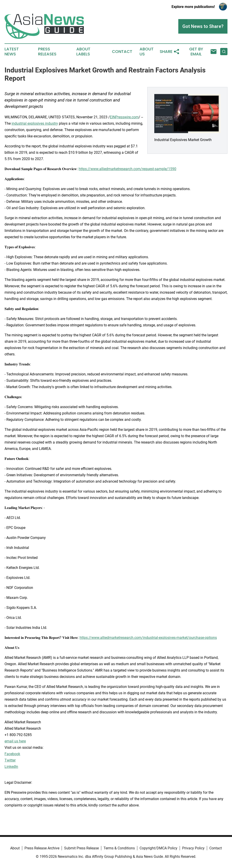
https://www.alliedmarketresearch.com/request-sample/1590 (127, 169)
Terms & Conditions (119, 848)
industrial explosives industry (35, 123)
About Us (147, 52)
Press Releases (47, 52)
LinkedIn (11, 767)
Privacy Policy (193, 848)
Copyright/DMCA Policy (158, 848)
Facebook (12, 754)
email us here (15, 741)
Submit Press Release (81, 848)
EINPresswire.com (124, 117)
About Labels (83, 52)
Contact (122, 52)
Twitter (10, 760)
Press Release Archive (42, 848)
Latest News (12, 52)
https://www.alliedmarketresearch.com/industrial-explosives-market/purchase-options (148, 638)
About (15, 848)
